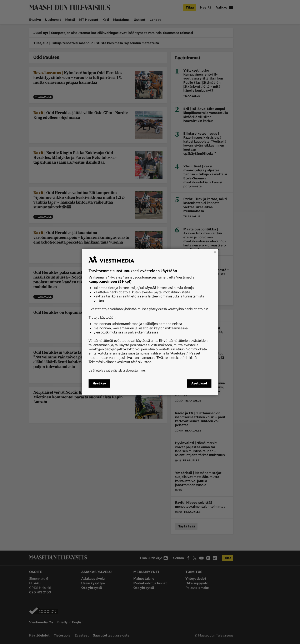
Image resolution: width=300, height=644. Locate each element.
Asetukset (199, 384)
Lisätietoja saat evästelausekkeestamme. (117, 370)
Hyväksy (99, 384)
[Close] (215, 252)
